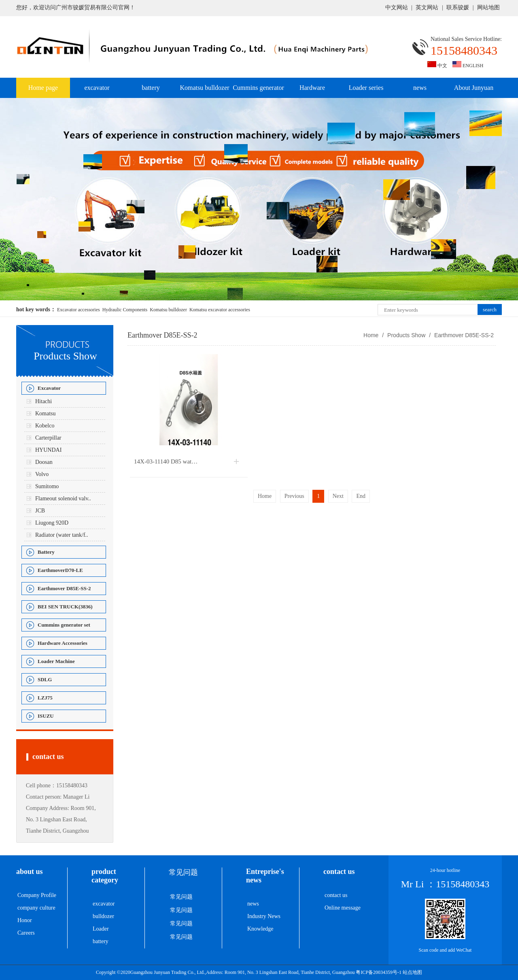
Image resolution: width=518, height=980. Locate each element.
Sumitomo (47, 486)
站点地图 (412, 972)
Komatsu (46, 413)
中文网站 (397, 7)
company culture (36, 908)
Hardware (312, 88)
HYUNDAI (48, 450)
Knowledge (260, 929)
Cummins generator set (258, 91)
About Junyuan (474, 88)
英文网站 (427, 7)
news (420, 88)
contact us (336, 895)
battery (151, 88)
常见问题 (181, 897)
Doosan (44, 462)
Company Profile (37, 895)
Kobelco (45, 426)
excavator (97, 88)
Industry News (264, 916)
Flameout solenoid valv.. (63, 499)
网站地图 (488, 7)
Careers (26, 933)
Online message (343, 908)
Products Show (406, 335)
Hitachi (44, 401)
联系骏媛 (458, 7)
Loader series (366, 88)
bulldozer (103, 916)
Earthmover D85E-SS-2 (463, 335)
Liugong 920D (52, 523)
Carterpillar (48, 438)
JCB (40, 511)
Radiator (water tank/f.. (62, 535)
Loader (101, 929)
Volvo (42, 474)
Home (371, 335)
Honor (25, 920)
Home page (43, 88)
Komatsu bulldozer (204, 88)
